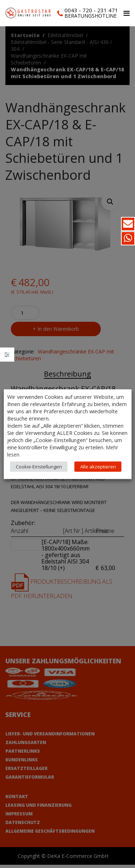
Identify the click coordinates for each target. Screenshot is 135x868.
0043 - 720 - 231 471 (91, 10)
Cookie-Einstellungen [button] (39, 466)
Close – (7, 357)
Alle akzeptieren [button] (98, 466)
